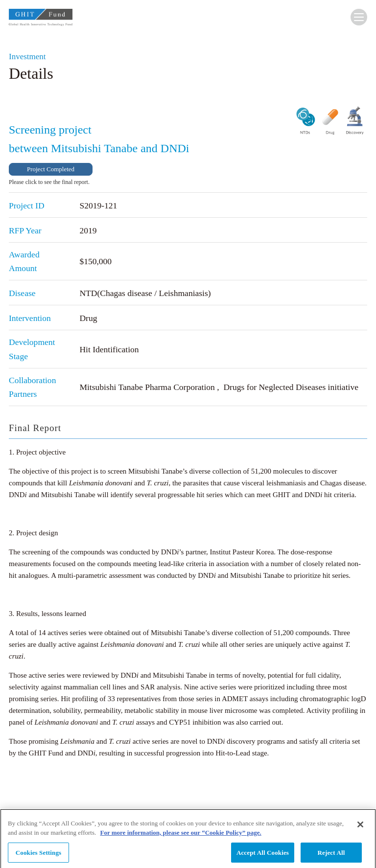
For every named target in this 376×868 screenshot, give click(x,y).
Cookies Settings (38, 856)
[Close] (360, 828)
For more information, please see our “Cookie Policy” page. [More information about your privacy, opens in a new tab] (181, 836)
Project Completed (51, 169)
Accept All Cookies (263, 856)
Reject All (331, 856)
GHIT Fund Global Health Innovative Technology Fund (41, 19)
